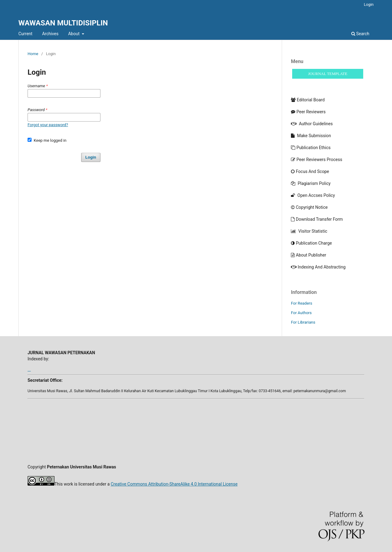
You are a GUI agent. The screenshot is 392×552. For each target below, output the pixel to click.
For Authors (301, 313)
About (74, 34)
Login (369, 4)
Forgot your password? (48, 125)
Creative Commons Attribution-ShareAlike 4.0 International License (174, 484)
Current (25, 34)
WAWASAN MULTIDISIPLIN (63, 23)
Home (33, 54)
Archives (50, 34)
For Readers (302, 303)
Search (360, 34)
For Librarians (303, 322)
